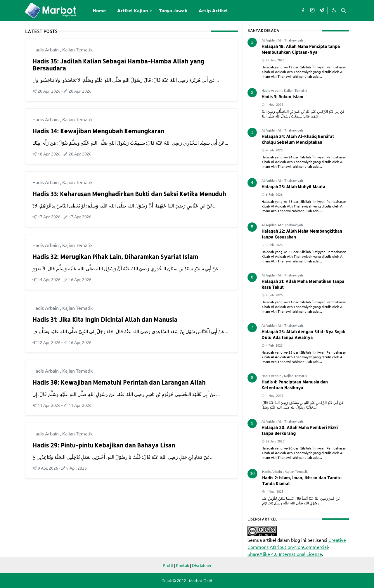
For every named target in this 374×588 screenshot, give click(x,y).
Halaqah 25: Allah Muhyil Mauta (293, 187)
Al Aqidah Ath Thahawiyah (282, 40)
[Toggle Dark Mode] (334, 11)
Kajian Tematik (77, 49)
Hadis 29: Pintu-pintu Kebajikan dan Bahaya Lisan (104, 445)
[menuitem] (99, 11)
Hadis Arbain (46, 49)
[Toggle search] (344, 11)
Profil (168, 565)
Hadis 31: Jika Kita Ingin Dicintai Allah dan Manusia (105, 319)
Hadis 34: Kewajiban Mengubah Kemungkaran (98, 131)
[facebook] (303, 11)
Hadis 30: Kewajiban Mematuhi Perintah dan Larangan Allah (119, 382)
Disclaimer (202, 565)
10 (252, 473)
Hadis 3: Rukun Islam (282, 97)
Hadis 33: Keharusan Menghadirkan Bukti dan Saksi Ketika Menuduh (129, 194)
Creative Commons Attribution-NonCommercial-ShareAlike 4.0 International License (297, 547)
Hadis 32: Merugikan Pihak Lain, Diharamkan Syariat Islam (115, 257)
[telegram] (322, 11)
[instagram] (312, 11)
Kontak (182, 565)
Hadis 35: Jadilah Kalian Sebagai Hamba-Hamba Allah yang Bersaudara (118, 65)
